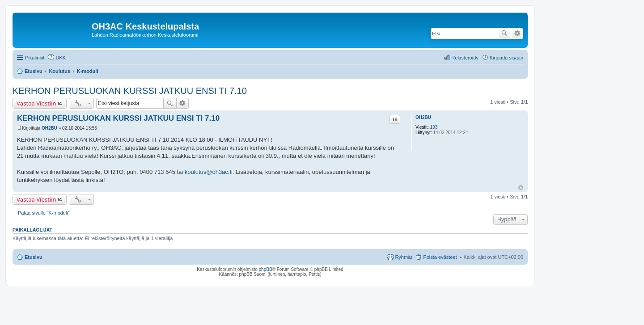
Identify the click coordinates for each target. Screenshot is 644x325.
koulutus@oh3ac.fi (209, 172)
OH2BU (423, 117)
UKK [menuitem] (61, 58)
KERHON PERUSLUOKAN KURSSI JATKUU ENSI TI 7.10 (130, 91)
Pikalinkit (35, 58)
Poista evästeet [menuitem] (440, 257)
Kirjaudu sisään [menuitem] (506, 58)
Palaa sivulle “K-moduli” (44, 213)
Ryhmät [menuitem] (403, 257)
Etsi (504, 34)
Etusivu (34, 257)
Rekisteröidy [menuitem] (465, 58)
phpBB (266, 269)
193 (434, 127)
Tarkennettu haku (517, 34)
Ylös (521, 188)
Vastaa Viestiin (36, 103)
